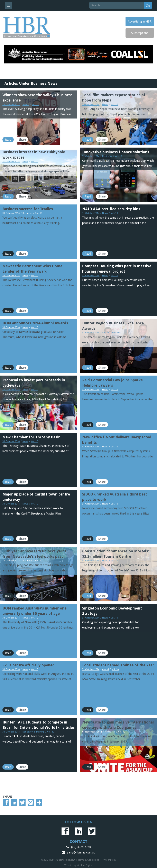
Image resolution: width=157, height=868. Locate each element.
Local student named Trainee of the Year (118, 665)
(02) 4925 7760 (81, 847)
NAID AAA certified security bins (111, 209)
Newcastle (110, 732)
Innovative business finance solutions (116, 152)
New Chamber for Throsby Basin (31, 437)
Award (26, 104)
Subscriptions (140, 33)
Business (107, 156)
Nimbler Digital (85, 865)
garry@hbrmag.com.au (81, 852)
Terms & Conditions (89, 860)
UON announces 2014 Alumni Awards (35, 323)
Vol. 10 (35, 104)
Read (8, 140)
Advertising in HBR (140, 21)
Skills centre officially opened (29, 665)
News (105, 104)
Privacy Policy (109, 860)
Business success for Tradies (28, 209)
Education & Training (33, 732)
